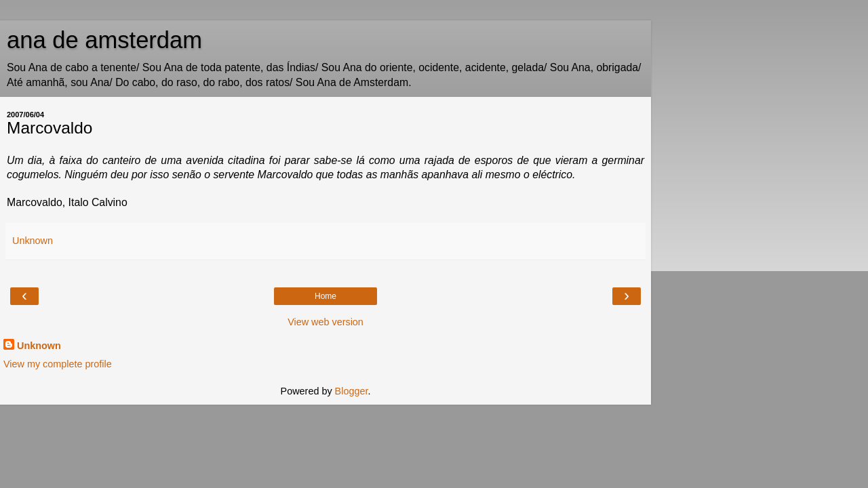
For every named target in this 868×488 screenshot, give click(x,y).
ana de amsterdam (104, 40)
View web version (325, 322)
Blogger (352, 391)
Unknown (39, 346)
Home (325, 296)
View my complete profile (58, 364)
